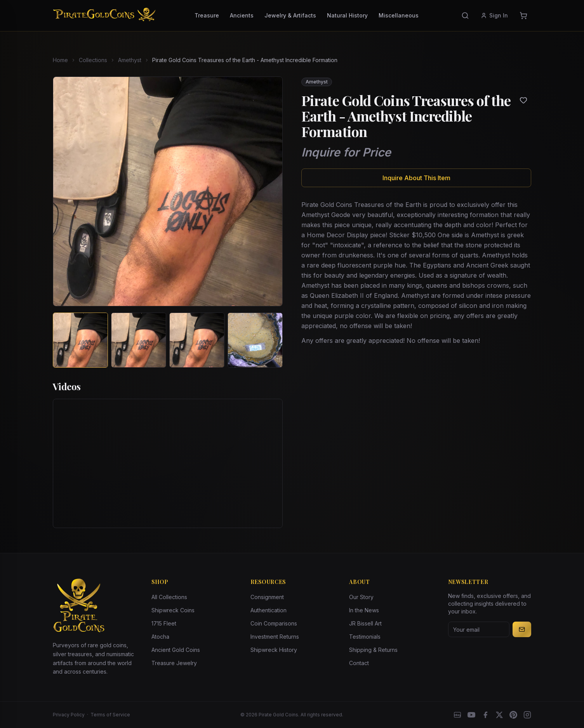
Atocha (160, 637)
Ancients (242, 15)
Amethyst (130, 60)
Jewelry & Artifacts (290, 15)
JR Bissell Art (365, 623)
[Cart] (523, 16)
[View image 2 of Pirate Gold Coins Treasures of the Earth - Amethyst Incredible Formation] (139, 340)
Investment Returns (275, 637)
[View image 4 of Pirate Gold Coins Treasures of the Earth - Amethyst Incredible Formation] (255, 340)
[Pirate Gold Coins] (104, 16)
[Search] (465, 16)
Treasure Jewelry (174, 663)
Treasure (207, 15)
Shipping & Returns (373, 650)
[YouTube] (471, 715)
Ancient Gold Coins (176, 650)
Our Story (361, 597)
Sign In (494, 15)
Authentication (269, 610)
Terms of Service (110, 715)
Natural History (347, 15)
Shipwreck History (274, 650)
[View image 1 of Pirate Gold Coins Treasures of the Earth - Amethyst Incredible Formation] (80, 340)
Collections (93, 60)
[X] (499, 715)
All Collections (169, 597)
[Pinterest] (513, 715)
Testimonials (365, 637)
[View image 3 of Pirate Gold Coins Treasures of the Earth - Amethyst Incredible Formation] (197, 340)
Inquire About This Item (416, 178)
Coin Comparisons (274, 623)
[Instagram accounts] (527, 715)
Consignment (267, 597)
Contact (359, 663)
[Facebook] (485, 715)
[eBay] (457, 715)
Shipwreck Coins (173, 610)
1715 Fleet (164, 623)
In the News (364, 610)
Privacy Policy (69, 715)
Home (60, 60)
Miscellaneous (399, 15)
